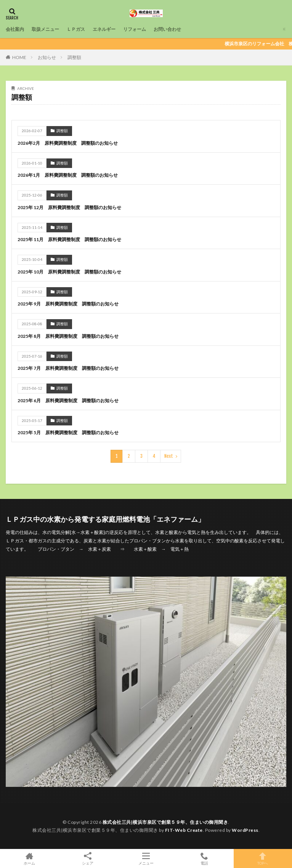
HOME (19, 57)
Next (169, 456)
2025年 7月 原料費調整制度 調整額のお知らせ (68, 368)
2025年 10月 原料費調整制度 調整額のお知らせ (69, 272)
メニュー (146, 858)
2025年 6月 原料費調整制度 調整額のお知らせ (68, 400)
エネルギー (104, 29)
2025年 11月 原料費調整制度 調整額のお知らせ (69, 239)
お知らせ (47, 57)
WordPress (245, 830)
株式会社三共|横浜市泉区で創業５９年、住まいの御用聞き (165, 822)
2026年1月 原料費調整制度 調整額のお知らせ (68, 175)
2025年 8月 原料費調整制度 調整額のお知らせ (68, 336)
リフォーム (135, 29)
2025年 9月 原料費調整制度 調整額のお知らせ (68, 304)
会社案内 (15, 29)
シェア (87, 859)
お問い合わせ (167, 29)
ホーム (29, 858)
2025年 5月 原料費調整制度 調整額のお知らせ (68, 432)
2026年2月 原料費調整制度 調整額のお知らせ (68, 143)
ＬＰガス (76, 29)
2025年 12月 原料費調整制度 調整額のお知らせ (69, 207)
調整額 (74, 57)
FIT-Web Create (184, 830)
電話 (205, 858)
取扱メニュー (45, 29)
